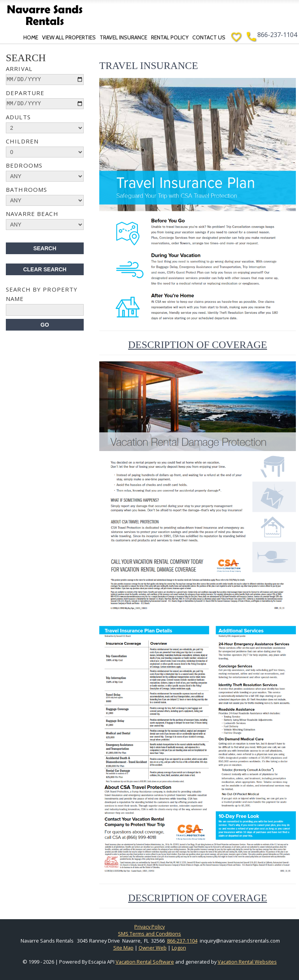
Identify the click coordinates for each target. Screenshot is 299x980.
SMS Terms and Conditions (149, 934)
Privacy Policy (149, 927)
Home (32, 37)
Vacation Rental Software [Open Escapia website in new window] (145, 962)
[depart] (45, 104)
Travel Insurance (124, 37)
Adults (18, 117)
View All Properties (70, 37)
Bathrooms (26, 189)
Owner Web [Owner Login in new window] (153, 948)
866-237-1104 (277, 35)
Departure (25, 93)
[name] (45, 310)
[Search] (45, 325)
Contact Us (210, 37)
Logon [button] (179, 948)
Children (22, 141)
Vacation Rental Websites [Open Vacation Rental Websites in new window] (247, 962)
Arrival (19, 69)
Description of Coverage (198, 345)
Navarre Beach (32, 214)
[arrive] (45, 80)
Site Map (123, 948)
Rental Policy (171, 37)
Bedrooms (24, 165)
